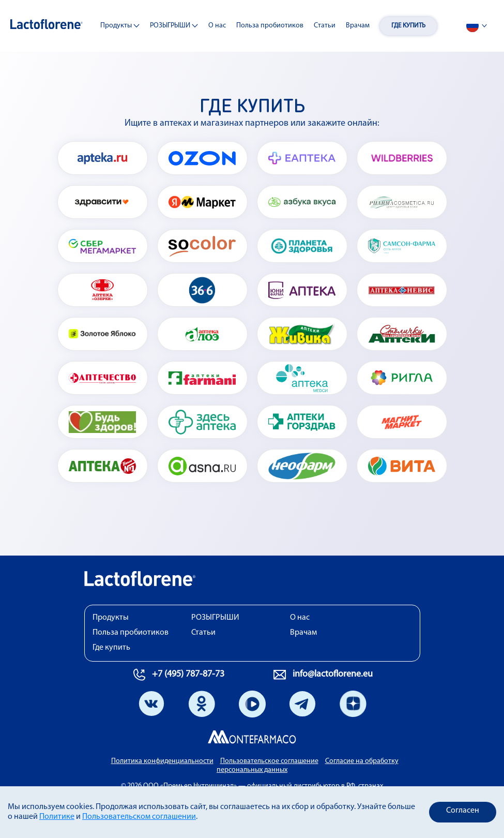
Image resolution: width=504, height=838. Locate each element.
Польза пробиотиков (270, 26)
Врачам (358, 26)
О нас (217, 26)
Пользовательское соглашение (269, 761)
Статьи (325, 26)
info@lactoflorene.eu (333, 674)
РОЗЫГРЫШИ (174, 26)
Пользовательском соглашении (139, 817)
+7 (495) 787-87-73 (188, 674)
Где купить (408, 26)
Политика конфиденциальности (162, 761)
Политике (57, 817)
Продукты (120, 26)
